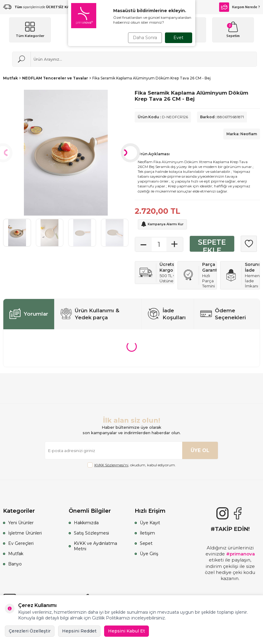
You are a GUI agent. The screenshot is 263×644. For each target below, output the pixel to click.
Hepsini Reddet (79, 631)
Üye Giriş (149, 554)
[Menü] (30, 30)
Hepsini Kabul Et (127, 631)
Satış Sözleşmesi (91, 533)
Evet (178, 38)
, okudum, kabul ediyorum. (132, 465)
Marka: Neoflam (242, 134)
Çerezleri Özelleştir (30, 631)
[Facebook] (238, 513)
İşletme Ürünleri (25, 533)
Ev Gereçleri (21, 543)
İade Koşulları (167, 314)
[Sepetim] (233, 30)
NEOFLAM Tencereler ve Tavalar (55, 78)
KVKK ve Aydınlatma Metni (95, 546)
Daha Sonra (145, 38)
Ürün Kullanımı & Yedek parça (90, 314)
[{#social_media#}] (222, 513)
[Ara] (21, 59)
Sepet (146, 543)
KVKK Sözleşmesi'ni (111, 465)
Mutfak (10, 78)
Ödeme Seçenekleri (223, 314)
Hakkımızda (86, 523)
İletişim (147, 533)
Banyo (15, 564)
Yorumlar (29, 314)
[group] (66, 153)
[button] (130, 153)
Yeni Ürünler (21, 523)
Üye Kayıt (150, 523)
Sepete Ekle (212, 245)
